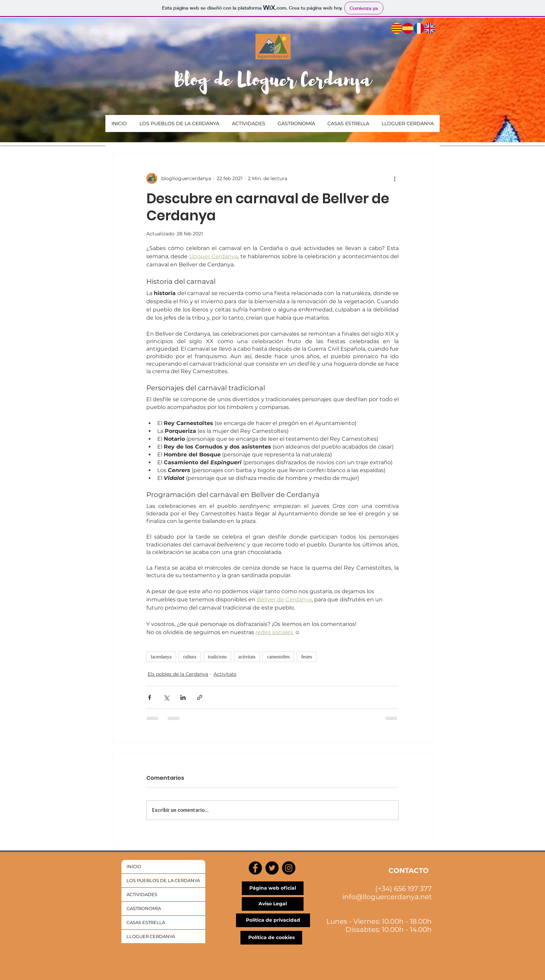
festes (307, 657)
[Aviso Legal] (273, 904)
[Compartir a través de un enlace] (200, 697)
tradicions (217, 657)
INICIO (134, 866)
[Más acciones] (395, 178)
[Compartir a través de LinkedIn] (183, 697)
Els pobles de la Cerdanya (178, 674)
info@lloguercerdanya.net (387, 897)
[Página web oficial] (273, 888)
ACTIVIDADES (142, 894)
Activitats (225, 674)
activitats (247, 657)
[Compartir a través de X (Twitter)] (166, 697)
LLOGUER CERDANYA (151, 936)
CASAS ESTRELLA (146, 922)
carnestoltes (278, 657)
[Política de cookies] (271, 938)
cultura (190, 657)
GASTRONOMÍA (144, 908)
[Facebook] (255, 868)
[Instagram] (289, 868)
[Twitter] (272, 868)
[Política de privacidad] (273, 920)
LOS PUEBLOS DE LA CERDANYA (163, 880)
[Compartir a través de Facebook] (150, 697)
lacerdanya (161, 657)
